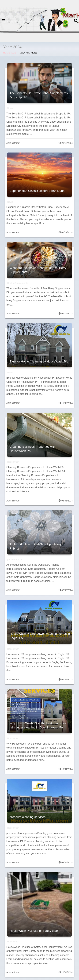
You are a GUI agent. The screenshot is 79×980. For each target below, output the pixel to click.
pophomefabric (15, 560)
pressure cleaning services (28, 817)
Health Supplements (18, 283)
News (10, 108)
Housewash (13, 462)
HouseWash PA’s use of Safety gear (34, 931)
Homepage (10, 53)
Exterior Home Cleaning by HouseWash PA (39, 361)
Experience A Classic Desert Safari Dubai (37, 191)
